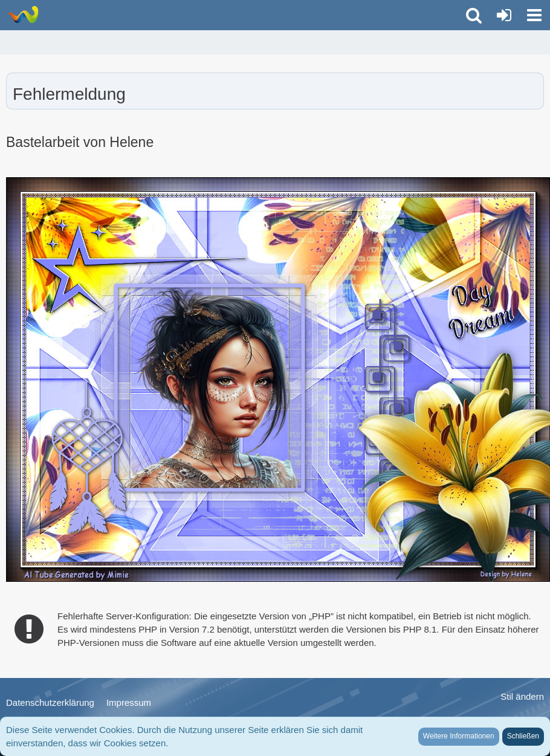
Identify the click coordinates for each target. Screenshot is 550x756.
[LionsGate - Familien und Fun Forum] (23, 15)
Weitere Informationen (459, 736)
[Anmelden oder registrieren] (504, 15)
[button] (534, 15)
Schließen (523, 736)
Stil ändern (522, 696)
